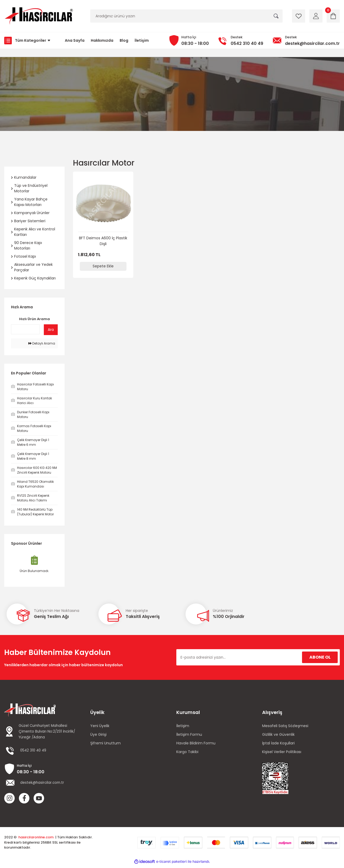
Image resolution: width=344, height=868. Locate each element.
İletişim (142, 40)
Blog (124, 40)
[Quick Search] (25, 329)
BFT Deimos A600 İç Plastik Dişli (103, 241)
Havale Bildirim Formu (196, 743)
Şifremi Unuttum (105, 743)
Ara (51, 330)
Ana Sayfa (75, 40)
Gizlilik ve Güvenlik (278, 734)
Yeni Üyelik (100, 726)
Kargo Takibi (187, 752)
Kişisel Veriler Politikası (282, 752)
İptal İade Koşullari (278, 743)
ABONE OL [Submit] (320, 657)
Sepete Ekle (103, 266)
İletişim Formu (189, 734)
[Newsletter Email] (258, 657)
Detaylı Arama (42, 343)
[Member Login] (316, 16)
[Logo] (39, 16)
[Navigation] (29, 40)
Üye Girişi (98, 734)
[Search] (186, 16)
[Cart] (333, 16)
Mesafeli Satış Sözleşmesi (285, 726)
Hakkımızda (102, 40)
